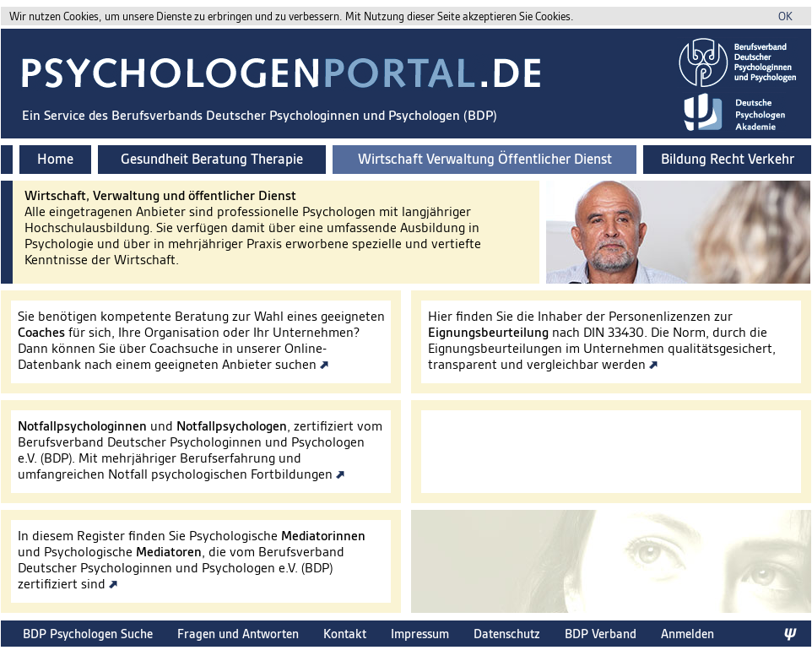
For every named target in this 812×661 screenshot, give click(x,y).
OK (785, 16)
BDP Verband (601, 634)
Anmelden (687, 634)
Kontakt (345, 634)
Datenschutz (507, 634)
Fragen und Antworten (238, 634)
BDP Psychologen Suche (88, 634)
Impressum (420, 634)
